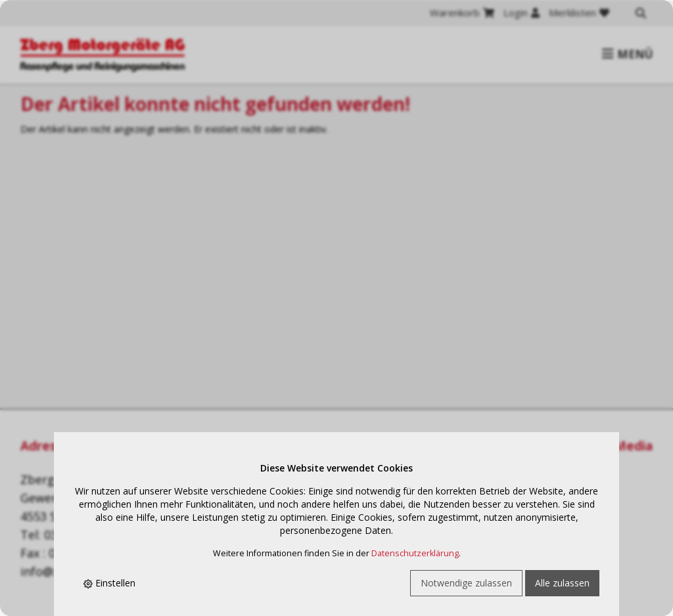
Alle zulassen (562, 583)
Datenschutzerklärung (415, 553)
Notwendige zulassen (466, 583)
